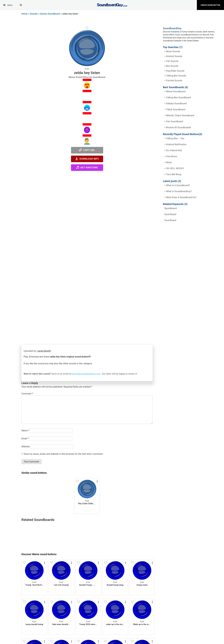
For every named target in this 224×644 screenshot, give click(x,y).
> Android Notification (175, 144)
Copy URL (87, 150)
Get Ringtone (87, 167)
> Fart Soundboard (174, 121)
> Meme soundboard (175, 92)
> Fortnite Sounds (173, 81)
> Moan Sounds (172, 51)
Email (25, 439)
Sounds (34, 14)
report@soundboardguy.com (86, 374)
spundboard (171, 208)
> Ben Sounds (171, 66)
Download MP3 (87, 159)
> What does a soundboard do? (181, 197)
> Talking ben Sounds (175, 76)
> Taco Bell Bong (173, 174)
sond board (170, 214)
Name (25, 431)
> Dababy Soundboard (176, 103)
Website (25, 447)
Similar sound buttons (34, 473)
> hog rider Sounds (174, 71)
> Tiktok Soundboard (175, 109)
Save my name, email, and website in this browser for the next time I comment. (64, 454)
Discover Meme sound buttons (39, 554)
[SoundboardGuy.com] (112, 5)
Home (24, 14)
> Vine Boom (171, 156)
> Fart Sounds (171, 61)
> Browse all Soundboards (178, 127)
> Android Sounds (173, 56)
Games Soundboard (50, 14)
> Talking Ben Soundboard (178, 97)
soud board (170, 220)
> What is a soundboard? (177, 185)
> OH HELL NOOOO (174, 168)
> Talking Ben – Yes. (175, 138)
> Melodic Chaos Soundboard (179, 115)
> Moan (168, 162)
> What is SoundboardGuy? (178, 191)
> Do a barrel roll (173, 150)
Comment (27, 394)
